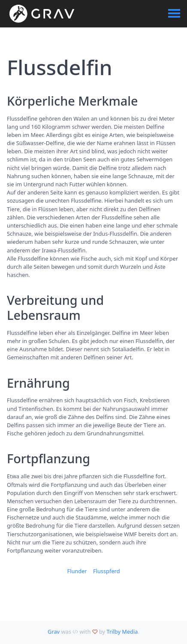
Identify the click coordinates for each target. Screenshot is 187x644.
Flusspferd (107, 571)
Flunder (77, 571)
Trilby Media (122, 632)
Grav (54, 632)
